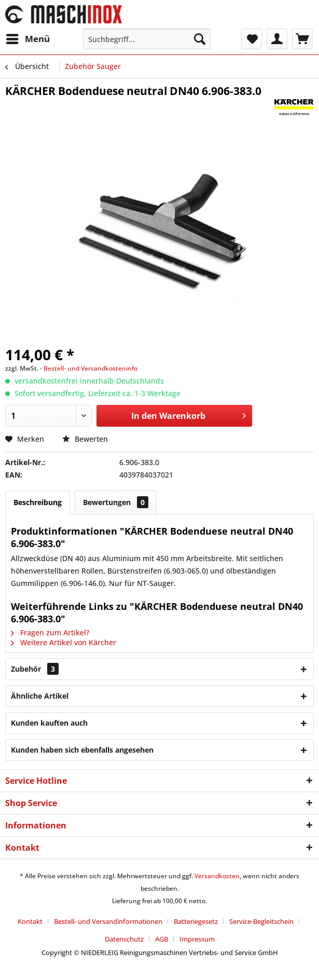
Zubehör (35, 669)
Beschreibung (38, 502)
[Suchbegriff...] (147, 39)
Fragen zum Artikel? (50, 632)
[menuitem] (27, 39)
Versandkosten (217, 876)
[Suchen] (200, 39)
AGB (162, 939)
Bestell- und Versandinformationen (108, 921)
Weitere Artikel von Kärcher (64, 642)
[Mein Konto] (277, 39)
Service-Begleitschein (261, 921)
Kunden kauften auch (49, 723)
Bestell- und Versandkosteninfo (91, 368)
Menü (28, 38)
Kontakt (30, 921)
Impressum (197, 939)
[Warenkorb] (302, 39)
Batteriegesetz (196, 921)
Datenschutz (124, 939)
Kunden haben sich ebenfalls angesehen (82, 750)
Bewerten (85, 439)
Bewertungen (116, 502)
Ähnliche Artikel (40, 696)
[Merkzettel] (252, 39)
